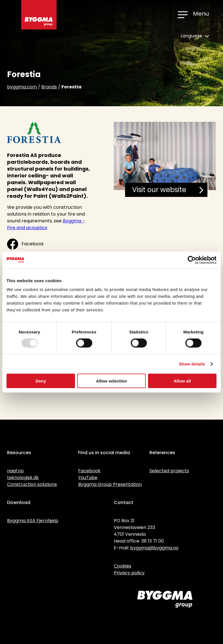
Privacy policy (129, 573)
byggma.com (22, 87)
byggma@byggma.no (154, 548)
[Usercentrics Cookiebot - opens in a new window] (192, 260)
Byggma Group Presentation (110, 484)
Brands (49, 87)
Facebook (25, 244)
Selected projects (169, 471)
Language (195, 36)
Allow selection (111, 381)
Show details (192, 364)
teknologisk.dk (23, 478)
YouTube (88, 478)
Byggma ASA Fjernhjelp (33, 521)
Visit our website (168, 190)
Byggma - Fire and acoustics (46, 224)
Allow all (182, 381)
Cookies (123, 566)
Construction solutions (32, 484)
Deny (41, 381)
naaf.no (15, 471)
